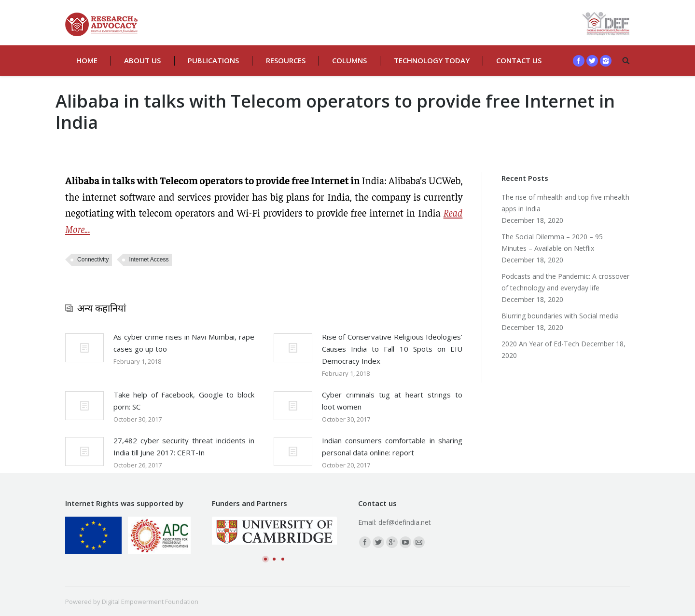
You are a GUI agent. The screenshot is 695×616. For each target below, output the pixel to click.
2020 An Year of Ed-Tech (540, 344)
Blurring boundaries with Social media (560, 316)
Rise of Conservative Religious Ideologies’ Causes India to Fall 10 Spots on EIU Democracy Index (392, 349)
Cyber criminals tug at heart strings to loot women (392, 401)
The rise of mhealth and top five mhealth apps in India (565, 203)
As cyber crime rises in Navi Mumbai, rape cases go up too (184, 343)
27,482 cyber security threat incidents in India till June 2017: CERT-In (184, 446)
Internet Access (149, 260)
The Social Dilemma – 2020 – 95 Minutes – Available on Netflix (552, 242)
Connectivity (93, 260)
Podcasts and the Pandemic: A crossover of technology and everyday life (565, 282)
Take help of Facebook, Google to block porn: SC (184, 401)
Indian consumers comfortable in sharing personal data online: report (392, 446)
